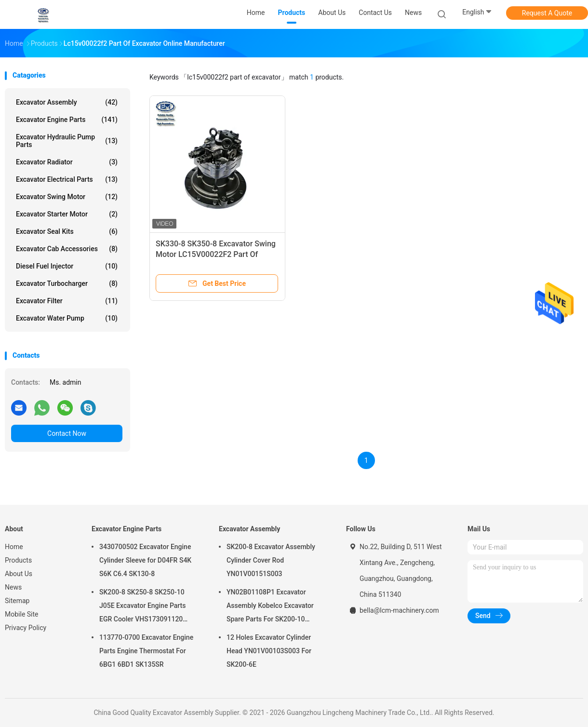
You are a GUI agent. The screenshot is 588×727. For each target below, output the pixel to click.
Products (18, 560)
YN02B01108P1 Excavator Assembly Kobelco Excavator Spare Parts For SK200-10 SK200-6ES (270, 607)
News (13, 587)
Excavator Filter (67, 301)
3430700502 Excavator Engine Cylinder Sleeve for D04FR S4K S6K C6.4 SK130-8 (145, 560)
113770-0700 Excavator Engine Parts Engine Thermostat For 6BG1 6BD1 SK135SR (146, 651)
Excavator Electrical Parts (67, 179)
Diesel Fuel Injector (67, 266)
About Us (19, 574)
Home (14, 547)
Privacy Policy (26, 628)
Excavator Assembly (67, 102)
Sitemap (17, 601)
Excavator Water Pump (67, 318)
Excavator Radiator (67, 162)
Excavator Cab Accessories (67, 249)
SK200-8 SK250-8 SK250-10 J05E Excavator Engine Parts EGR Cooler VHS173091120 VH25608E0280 (142, 607)
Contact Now (67, 433)
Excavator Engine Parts (67, 120)
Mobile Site (22, 614)
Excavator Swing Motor (67, 197)
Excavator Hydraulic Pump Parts (67, 141)
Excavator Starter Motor (67, 214)
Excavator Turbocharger (67, 283)
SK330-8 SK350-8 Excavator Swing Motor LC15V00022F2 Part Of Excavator (216, 254)
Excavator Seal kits (67, 231)
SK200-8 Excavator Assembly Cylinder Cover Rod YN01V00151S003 (271, 560)
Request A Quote (547, 13)
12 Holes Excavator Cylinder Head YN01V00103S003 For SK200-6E (269, 651)
